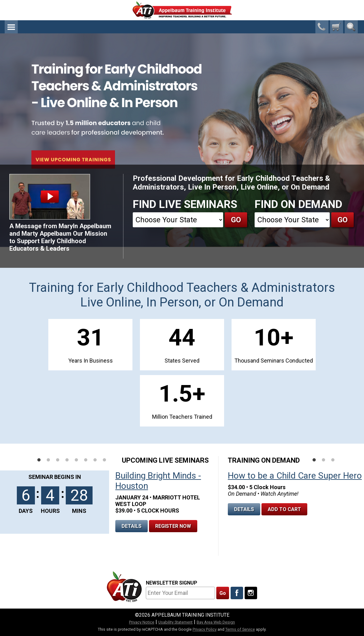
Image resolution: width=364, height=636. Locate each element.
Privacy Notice (142, 622)
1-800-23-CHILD (322, 27)
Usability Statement (175, 622)
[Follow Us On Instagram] (251, 593)
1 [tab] (39, 460)
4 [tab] (67, 460)
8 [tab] (104, 460)
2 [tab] (48, 460)
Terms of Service (240, 629)
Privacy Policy (205, 629)
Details (132, 526)
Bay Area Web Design (216, 622)
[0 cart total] (337, 27)
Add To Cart (284, 509)
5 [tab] (76, 460)
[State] (178, 220)
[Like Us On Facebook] (237, 593)
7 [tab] (95, 460)
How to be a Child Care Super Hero (295, 476)
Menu (11, 27)
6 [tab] (86, 460)
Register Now (173, 526)
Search (351, 27)
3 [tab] (58, 460)
